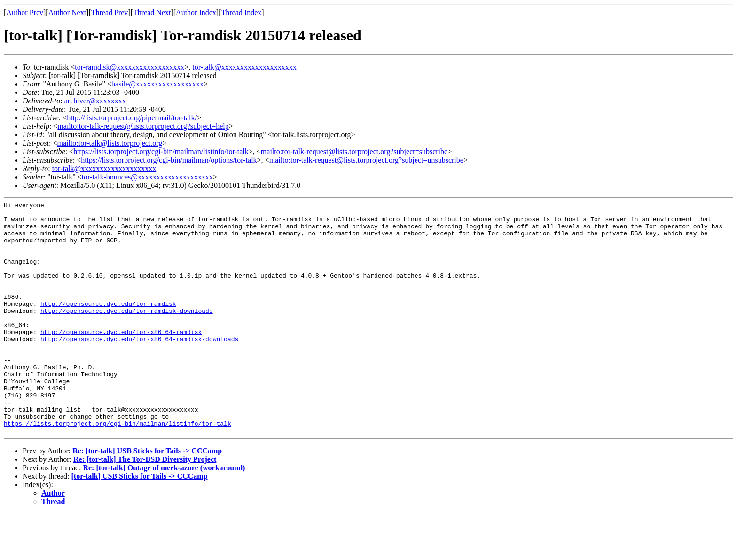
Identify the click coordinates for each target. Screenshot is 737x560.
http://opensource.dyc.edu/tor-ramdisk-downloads (127, 333)
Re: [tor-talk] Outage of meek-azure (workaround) (164, 514)
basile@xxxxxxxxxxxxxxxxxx (157, 84)
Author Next (67, 12)
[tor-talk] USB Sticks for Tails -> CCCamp (140, 523)
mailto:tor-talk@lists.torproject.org (110, 143)
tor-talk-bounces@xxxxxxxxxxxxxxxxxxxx (147, 177)
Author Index (196, 12)
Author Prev (25, 12)
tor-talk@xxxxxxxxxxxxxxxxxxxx (244, 67)
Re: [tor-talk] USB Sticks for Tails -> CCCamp (147, 497)
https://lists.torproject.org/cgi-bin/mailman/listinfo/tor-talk (161, 152)
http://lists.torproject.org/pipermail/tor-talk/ (132, 118)
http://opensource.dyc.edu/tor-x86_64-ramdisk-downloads (139, 367)
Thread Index (242, 12)
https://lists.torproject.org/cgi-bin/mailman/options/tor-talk (169, 160)
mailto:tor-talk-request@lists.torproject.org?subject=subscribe (354, 152)
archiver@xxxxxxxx (95, 101)
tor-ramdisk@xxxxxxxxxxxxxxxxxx (129, 67)
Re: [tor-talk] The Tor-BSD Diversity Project (145, 506)
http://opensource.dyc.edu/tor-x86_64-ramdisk (121, 358)
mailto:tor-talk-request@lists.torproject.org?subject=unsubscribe (366, 160)
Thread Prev (110, 12)
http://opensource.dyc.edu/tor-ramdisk (108, 325)
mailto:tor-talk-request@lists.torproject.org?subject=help (143, 126)
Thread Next (152, 12)
